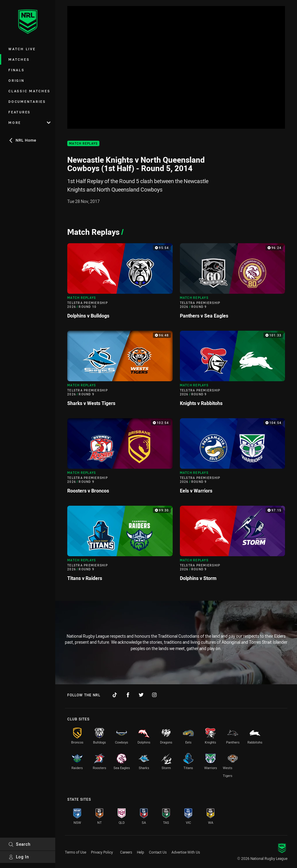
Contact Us (158, 852)
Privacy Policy (102, 852)
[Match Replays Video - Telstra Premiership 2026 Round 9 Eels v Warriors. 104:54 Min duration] (233, 458)
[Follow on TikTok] (115, 695)
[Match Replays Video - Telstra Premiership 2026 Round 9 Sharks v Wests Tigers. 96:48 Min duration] (120, 371)
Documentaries (27, 101)
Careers (126, 852)
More (29, 123)
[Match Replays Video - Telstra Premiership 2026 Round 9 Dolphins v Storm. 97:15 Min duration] (233, 546)
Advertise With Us (186, 852)
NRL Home (22, 140)
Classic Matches (29, 91)
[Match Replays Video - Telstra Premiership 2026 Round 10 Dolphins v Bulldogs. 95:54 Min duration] (120, 283)
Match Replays (83, 144)
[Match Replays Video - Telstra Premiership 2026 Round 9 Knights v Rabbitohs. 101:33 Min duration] (233, 371)
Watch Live (22, 49)
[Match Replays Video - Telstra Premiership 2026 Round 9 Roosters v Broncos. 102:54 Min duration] (120, 458)
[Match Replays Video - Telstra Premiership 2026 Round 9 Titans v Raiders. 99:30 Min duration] (120, 546)
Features (20, 112)
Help (141, 852)
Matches (19, 59)
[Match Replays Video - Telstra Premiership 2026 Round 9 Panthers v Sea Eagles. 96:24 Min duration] (233, 283)
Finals (17, 70)
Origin (17, 80)
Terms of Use (76, 852)
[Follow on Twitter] (141, 695)
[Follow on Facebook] (128, 695)
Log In (19, 857)
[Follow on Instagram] (154, 695)
